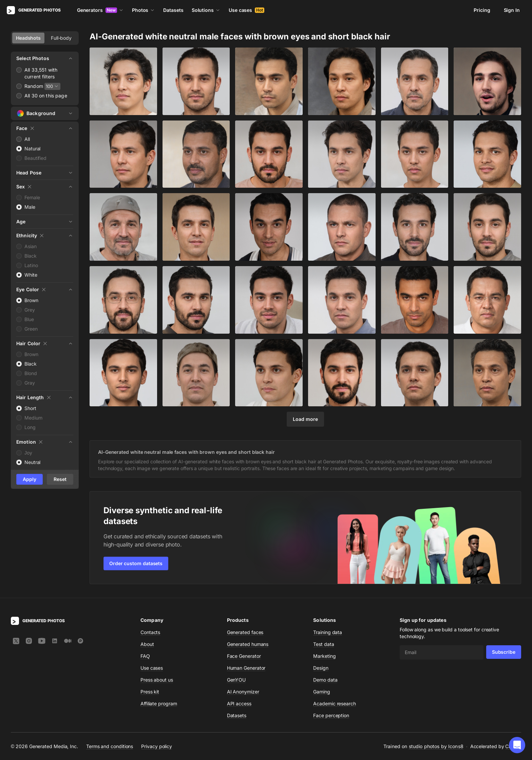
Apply (30, 479)
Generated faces (245, 632)
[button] (517, 745)
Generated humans (248, 644)
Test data (324, 644)
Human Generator (246, 668)
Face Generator (244, 656)
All (27, 139)
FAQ (145, 656)
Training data (328, 632)
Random (34, 86)
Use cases (246, 10)
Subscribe (504, 652)
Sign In (512, 10)
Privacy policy (157, 746)
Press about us (157, 680)
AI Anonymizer (243, 692)
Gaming (322, 692)
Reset (60, 479)
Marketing (324, 656)
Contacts (150, 632)
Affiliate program (159, 703)
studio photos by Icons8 (436, 746)
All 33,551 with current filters (41, 73)
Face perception (331, 715)
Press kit (150, 692)
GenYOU (236, 680)
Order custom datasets (136, 563)
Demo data (325, 680)
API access (239, 703)
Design (321, 668)
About (147, 644)
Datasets (173, 10)
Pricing (482, 10)
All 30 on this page (46, 96)
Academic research (335, 703)
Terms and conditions (110, 746)
